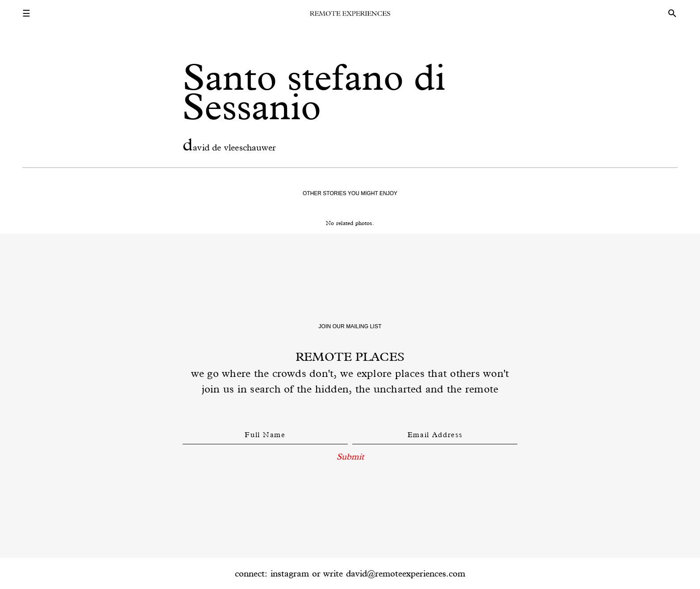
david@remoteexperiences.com (406, 573)
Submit (350, 456)
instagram (290, 573)
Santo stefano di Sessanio (314, 92)
